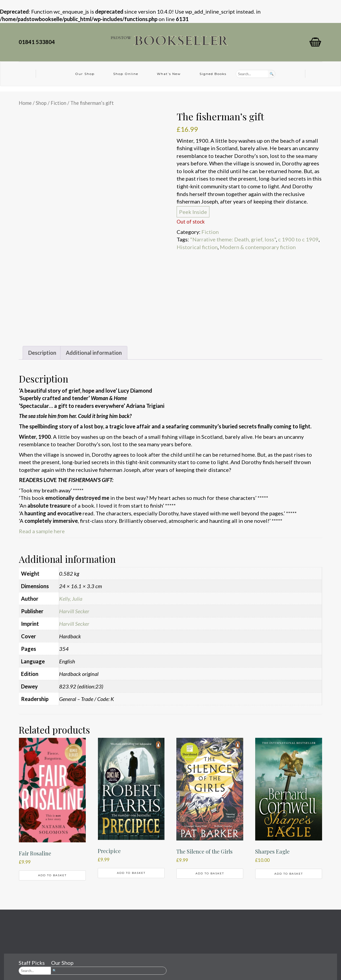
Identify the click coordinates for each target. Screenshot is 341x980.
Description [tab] (42, 353)
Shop (41, 103)
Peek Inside (193, 212)
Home (25, 103)
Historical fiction (197, 247)
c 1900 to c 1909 (298, 239)
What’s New (169, 74)
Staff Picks (32, 963)
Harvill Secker (74, 611)
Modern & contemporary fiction (258, 247)
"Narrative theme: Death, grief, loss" (233, 239)
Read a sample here (42, 531)
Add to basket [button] (52, 875)
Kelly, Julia (71, 599)
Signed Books (213, 74)
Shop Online (126, 74)
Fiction (58, 103)
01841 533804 (38, 42)
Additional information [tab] (94, 353)
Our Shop (85, 74)
